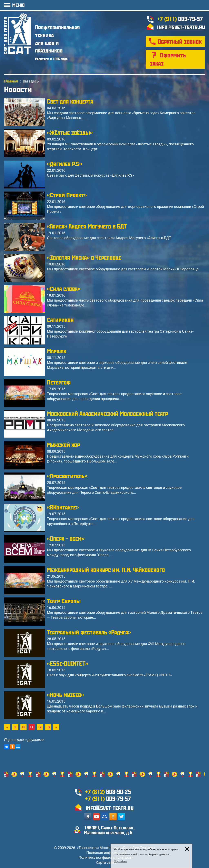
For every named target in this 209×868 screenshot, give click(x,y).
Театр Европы (64, 601)
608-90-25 (108, 792)
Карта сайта (106, 862)
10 (23, 727)
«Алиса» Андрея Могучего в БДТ (87, 226)
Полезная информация (106, 853)
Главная (11, 81)
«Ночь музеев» (65, 695)
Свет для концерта (70, 101)
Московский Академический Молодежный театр (107, 413)
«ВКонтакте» (63, 507)
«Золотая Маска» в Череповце (84, 257)
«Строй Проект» (67, 195)
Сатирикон (60, 320)
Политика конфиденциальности (106, 857)
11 (32, 727)
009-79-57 (180, 19)
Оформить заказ (168, 59)
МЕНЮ (18, 5)
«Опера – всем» (66, 538)
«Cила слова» (64, 289)
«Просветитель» (67, 476)
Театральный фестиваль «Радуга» (89, 632)
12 (40, 727)
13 (48, 727)
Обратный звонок (180, 41)
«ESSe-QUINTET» (68, 663)
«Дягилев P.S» (64, 164)
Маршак (57, 351)
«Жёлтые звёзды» (70, 132)
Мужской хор (63, 445)
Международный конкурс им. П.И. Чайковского (106, 570)
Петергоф (59, 382)
